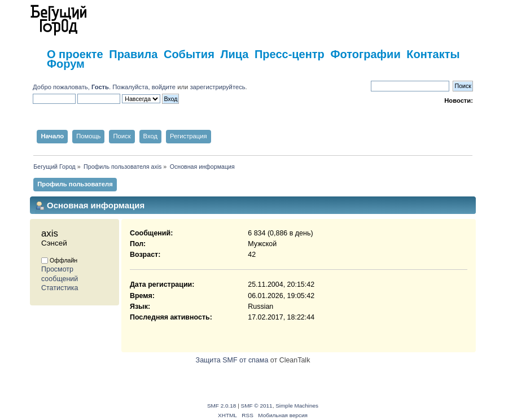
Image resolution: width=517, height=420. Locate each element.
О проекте (75, 54)
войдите (164, 87)
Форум (66, 64)
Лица (234, 54)
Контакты (433, 54)
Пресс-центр (290, 54)
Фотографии (365, 54)
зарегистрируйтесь (217, 87)
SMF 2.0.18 (222, 406)
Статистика (60, 288)
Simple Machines (297, 406)
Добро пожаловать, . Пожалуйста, (92, 87)
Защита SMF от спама (232, 360)
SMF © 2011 (257, 406)
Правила (133, 54)
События (189, 54)
